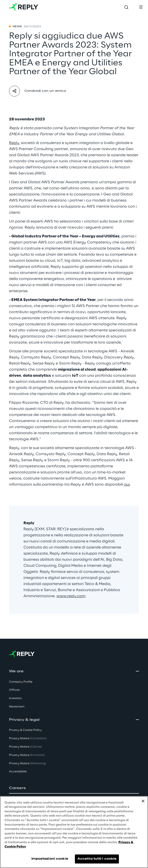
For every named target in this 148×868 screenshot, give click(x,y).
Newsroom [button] (17, 707)
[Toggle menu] (141, 7)
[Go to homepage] (24, 7)
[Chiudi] (143, 801)
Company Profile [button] (21, 682)
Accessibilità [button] (18, 772)
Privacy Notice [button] (28, 738)
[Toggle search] (126, 7)
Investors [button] (15, 698)
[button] (74, 788)
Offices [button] (14, 690)
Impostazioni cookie (50, 859)
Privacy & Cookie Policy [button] (25, 730)
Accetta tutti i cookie (97, 859)
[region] (74, 832)
